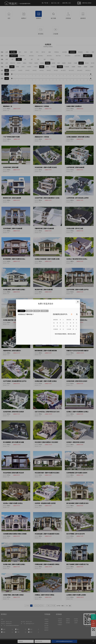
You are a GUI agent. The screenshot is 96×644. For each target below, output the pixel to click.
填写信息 (37, 311)
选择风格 (22, 311)
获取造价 (44, 311)
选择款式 (29, 311)
